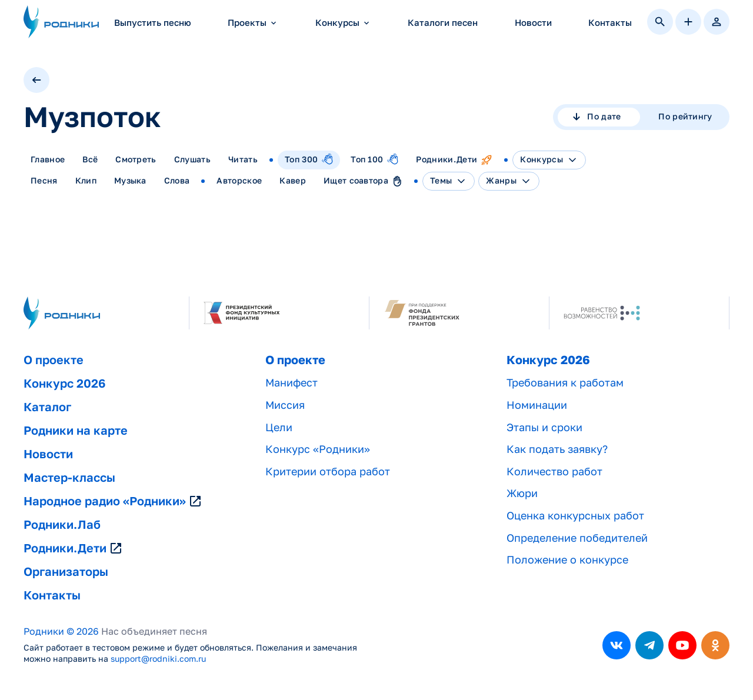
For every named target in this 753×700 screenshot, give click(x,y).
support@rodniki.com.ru (158, 659)
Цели (279, 427)
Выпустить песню (153, 23)
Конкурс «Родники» (318, 449)
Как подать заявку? (557, 449)
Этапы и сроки (544, 427)
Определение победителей (577, 538)
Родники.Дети (73, 548)
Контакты (610, 23)
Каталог (47, 407)
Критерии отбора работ (328, 471)
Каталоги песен (443, 23)
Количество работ (554, 471)
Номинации (537, 405)
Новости (533, 23)
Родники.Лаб (62, 525)
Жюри (522, 493)
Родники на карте (76, 431)
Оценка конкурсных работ (575, 516)
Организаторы (66, 572)
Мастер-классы (69, 478)
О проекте (54, 360)
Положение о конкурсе (567, 560)
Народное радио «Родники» (113, 501)
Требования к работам (565, 383)
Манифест (291, 383)
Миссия (285, 405)
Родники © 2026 (61, 631)
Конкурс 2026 (64, 384)
